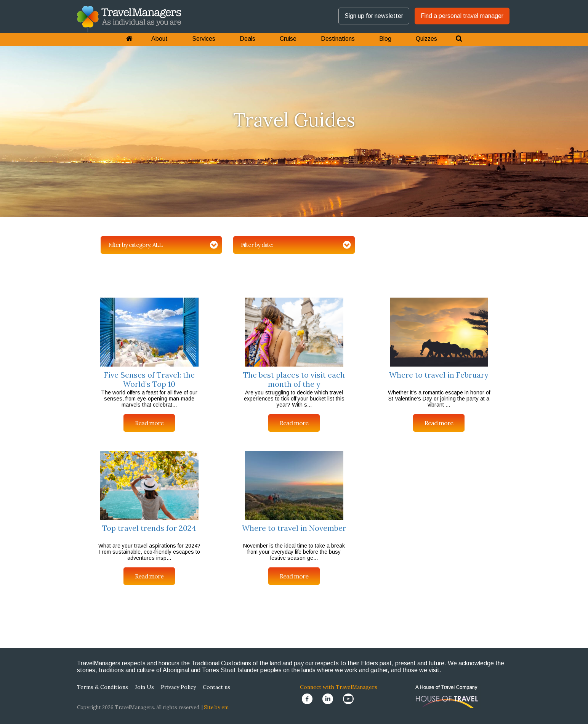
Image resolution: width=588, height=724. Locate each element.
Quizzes (426, 39)
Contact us (216, 687)
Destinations (338, 39)
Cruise (288, 39)
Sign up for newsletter (374, 16)
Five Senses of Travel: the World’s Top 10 (149, 379)
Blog (385, 39)
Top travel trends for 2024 (149, 528)
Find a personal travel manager (462, 16)
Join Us (144, 687)
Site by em (216, 707)
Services (204, 39)
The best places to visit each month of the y (294, 379)
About (159, 39)
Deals (248, 39)
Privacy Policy (178, 687)
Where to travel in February (439, 375)
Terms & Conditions (103, 687)
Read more (149, 423)
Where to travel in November (294, 528)
